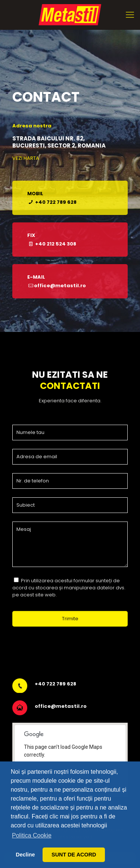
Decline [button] (25, 855)
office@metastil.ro (61, 706)
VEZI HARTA (26, 158)
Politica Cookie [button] (32, 835)
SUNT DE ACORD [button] (74, 855)
